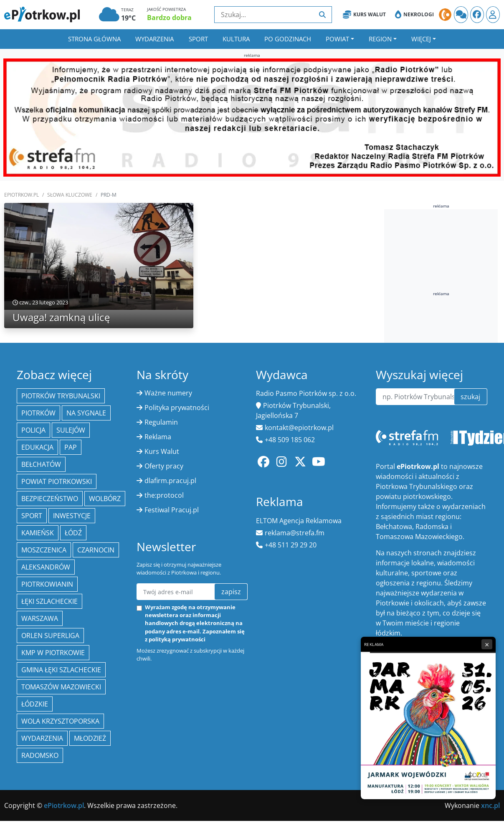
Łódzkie (35, 704)
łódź (73, 533)
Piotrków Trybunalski (61, 396)
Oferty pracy (164, 466)
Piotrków (38, 413)
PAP (71, 447)
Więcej (421, 39)
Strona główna (94, 39)
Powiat (337, 39)
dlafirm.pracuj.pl (170, 481)
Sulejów (71, 430)
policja (33, 430)
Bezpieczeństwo (50, 499)
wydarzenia (42, 738)
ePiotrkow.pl (22, 195)
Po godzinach (288, 39)
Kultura (236, 39)
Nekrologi (414, 15)
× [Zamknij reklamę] (487, 644)
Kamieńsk (38, 533)
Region (380, 39)
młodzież (90, 738)
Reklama (158, 437)
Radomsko (40, 755)
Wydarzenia (154, 39)
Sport (198, 39)
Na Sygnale (86, 413)
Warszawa (40, 618)
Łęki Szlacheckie (49, 601)
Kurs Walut (364, 15)
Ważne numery (168, 393)
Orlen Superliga (50, 636)
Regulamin (161, 422)
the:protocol (164, 495)
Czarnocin (96, 550)
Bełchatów (41, 464)
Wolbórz (105, 499)
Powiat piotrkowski (57, 481)
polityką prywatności (177, 639)
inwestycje (72, 516)
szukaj (470, 397)
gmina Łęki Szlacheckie (61, 670)
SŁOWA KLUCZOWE (70, 195)
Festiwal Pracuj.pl (172, 510)
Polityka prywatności (177, 408)
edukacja (37, 447)
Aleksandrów (46, 567)
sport (32, 516)
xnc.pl (490, 805)
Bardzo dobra (169, 18)
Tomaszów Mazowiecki (61, 687)
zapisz (231, 592)
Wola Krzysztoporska (60, 721)
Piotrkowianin (47, 584)
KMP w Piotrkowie (53, 653)
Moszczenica (44, 550)
